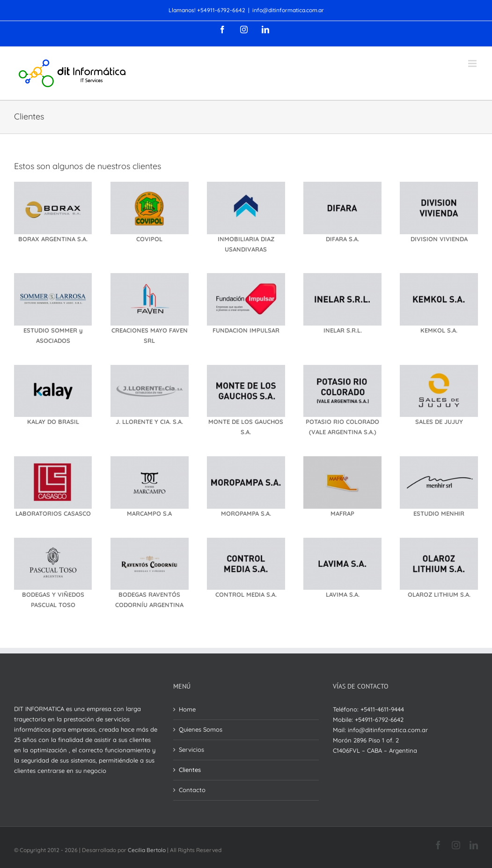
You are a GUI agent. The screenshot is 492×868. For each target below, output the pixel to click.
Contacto (192, 790)
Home (187, 709)
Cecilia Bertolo (147, 850)
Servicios (191, 749)
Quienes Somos (201, 729)
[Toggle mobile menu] (473, 63)
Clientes (190, 770)
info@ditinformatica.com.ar (288, 10)
